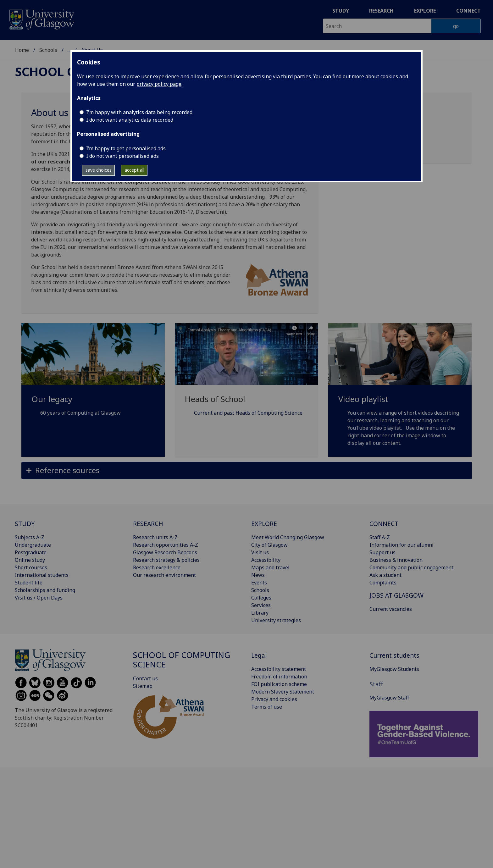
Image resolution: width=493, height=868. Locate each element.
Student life (29, 583)
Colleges (261, 598)
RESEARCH (148, 524)
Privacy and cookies (274, 699)
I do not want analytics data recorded (130, 120)
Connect (468, 11)
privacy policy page (159, 84)
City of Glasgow (269, 545)
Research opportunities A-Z (166, 545)
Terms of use (267, 707)
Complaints (383, 583)
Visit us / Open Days (39, 598)
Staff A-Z (380, 537)
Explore (425, 11)
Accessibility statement (279, 669)
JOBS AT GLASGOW (396, 595)
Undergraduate (33, 545)
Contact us (145, 678)
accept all (134, 170)
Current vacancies (391, 609)
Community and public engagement (411, 567)
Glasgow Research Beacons (165, 552)
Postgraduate (31, 552)
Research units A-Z (155, 537)
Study (341, 11)
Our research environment (164, 575)
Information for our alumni (402, 545)
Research (381, 11)
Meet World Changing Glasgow (288, 537)
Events (259, 583)
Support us (382, 552)
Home (22, 50)
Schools (48, 50)
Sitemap (143, 686)
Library (260, 613)
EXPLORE (264, 524)
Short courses (31, 567)
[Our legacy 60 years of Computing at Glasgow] (93, 377)
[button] (247, 470)
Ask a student (385, 575)
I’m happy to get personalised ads (126, 148)
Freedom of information (279, 677)
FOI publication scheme (279, 684)
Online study (30, 560)
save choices (99, 170)
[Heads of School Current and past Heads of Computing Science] (246, 377)
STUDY (25, 524)
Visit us (260, 552)
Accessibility (266, 560)
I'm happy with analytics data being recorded (139, 112)
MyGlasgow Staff (389, 698)
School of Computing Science (182, 660)
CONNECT (384, 524)
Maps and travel (270, 567)
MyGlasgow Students (394, 669)
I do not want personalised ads (122, 156)
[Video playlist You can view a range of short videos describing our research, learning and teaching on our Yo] (400, 392)
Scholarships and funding (45, 590)
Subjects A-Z (30, 537)
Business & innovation (396, 560)
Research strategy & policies (166, 560)
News (258, 575)
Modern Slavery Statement (283, 692)
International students (42, 575)
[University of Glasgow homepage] (41, 19)
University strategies (276, 620)
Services (261, 605)
